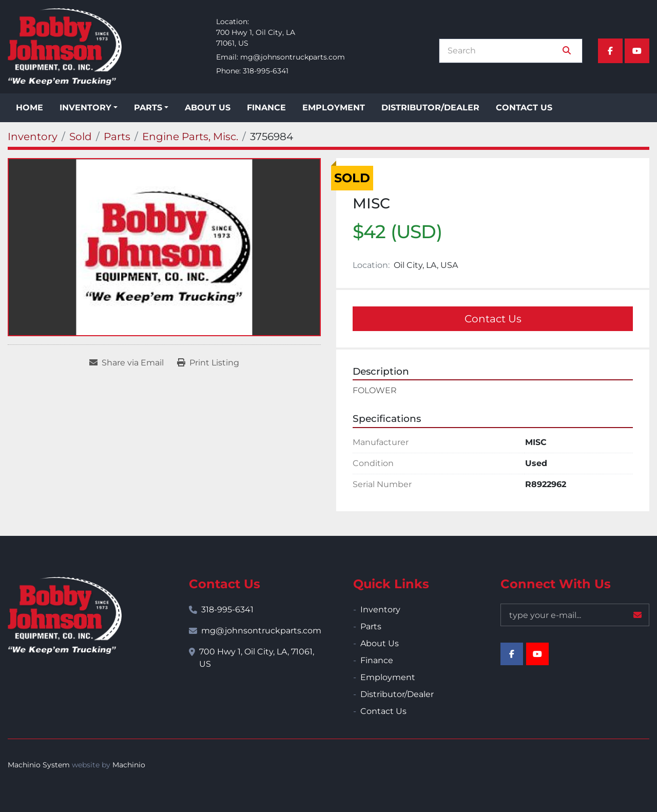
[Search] (504, 51)
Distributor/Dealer (430, 108)
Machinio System (39, 765)
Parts (148, 108)
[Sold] (81, 137)
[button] (89, 108)
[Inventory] (33, 137)
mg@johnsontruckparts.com (293, 57)
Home (30, 108)
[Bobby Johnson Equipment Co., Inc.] (65, 615)
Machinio (129, 765)
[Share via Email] (127, 363)
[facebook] (610, 51)
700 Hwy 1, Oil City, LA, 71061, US (257, 658)
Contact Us (524, 108)
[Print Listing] (208, 363)
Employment (334, 108)
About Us (208, 108)
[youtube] (637, 51)
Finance (266, 108)
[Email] (575, 615)
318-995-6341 (266, 71)
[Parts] (117, 137)
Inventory (85, 108)
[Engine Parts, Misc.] (190, 137)
